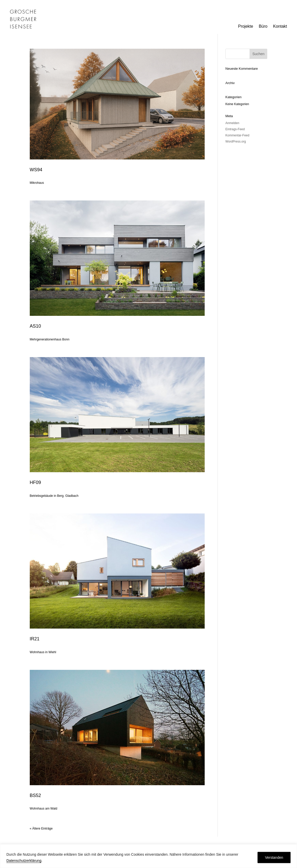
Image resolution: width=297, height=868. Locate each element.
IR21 (35, 639)
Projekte (246, 27)
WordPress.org (236, 142)
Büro (263, 27)
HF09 (35, 482)
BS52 (35, 795)
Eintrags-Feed (235, 129)
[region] (148, 856)
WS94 (36, 170)
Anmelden (232, 123)
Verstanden (274, 857)
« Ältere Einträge (41, 829)
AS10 (35, 326)
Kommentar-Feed (237, 135)
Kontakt (280, 27)
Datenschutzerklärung (24, 861)
